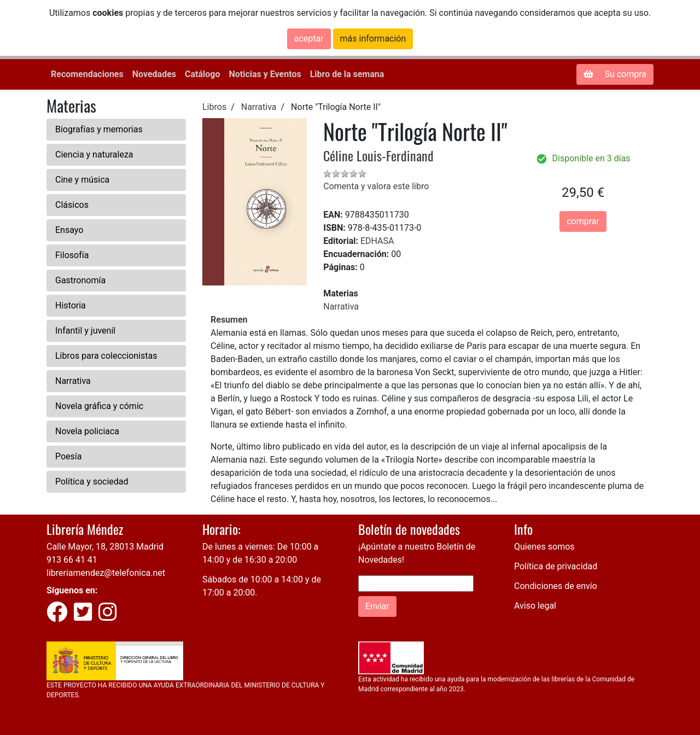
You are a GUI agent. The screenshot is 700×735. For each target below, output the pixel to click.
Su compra (615, 74)
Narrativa (73, 381)
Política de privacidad (556, 566)
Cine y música (82, 180)
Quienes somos (544, 547)
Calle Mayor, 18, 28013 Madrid (105, 547)
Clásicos (72, 205)
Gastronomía (80, 280)
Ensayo (69, 230)
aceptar (309, 39)
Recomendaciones (87, 74)
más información (373, 39)
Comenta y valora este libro (376, 186)
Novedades (154, 74)
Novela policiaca (87, 431)
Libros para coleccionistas (106, 356)
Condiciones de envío (556, 586)
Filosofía (72, 255)
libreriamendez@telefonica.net (106, 573)
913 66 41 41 (72, 560)
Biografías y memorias (99, 129)
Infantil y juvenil (85, 331)
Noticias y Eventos (265, 74)
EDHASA (377, 241)
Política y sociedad (92, 482)
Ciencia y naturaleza (94, 154)
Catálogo (202, 74)
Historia (71, 305)
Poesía (69, 456)
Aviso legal (535, 606)
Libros (214, 107)
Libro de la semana (347, 74)
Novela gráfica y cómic (99, 406)
